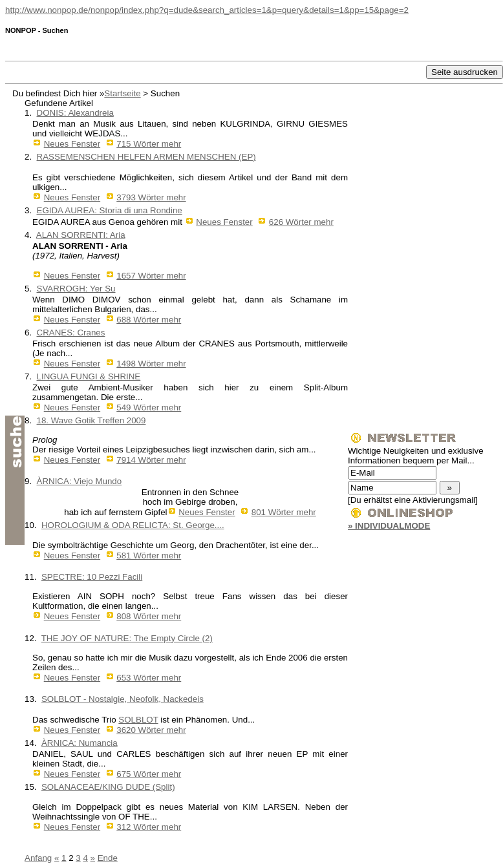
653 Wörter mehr (149, 678)
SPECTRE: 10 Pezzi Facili (92, 577)
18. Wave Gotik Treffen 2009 (91, 420)
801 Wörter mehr (284, 512)
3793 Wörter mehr (151, 197)
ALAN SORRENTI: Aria (81, 235)
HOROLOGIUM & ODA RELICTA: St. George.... (133, 525)
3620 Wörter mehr (151, 730)
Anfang (38, 858)
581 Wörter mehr (149, 556)
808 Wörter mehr (149, 616)
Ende (108, 858)
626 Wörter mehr (301, 222)
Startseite (122, 93)
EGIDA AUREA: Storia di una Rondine (110, 210)
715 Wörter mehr (149, 144)
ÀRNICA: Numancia (80, 743)
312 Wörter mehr (149, 827)
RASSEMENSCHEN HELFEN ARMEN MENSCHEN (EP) (146, 157)
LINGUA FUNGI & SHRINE (89, 376)
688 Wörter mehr (149, 320)
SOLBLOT (138, 720)
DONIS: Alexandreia (75, 113)
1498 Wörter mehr (151, 364)
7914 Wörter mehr (151, 460)
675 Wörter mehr (149, 774)
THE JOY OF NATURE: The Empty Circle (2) (127, 638)
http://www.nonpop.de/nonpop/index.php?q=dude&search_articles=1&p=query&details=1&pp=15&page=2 (207, 10)
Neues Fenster (72, 144)
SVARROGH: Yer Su (76, 289)
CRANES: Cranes (71, 333)
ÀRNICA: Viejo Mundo (80, 481)
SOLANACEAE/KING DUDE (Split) (108, 787)
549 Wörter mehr (149, 408)
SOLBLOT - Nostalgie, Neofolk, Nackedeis (123, 699)
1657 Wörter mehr (151, 276)
